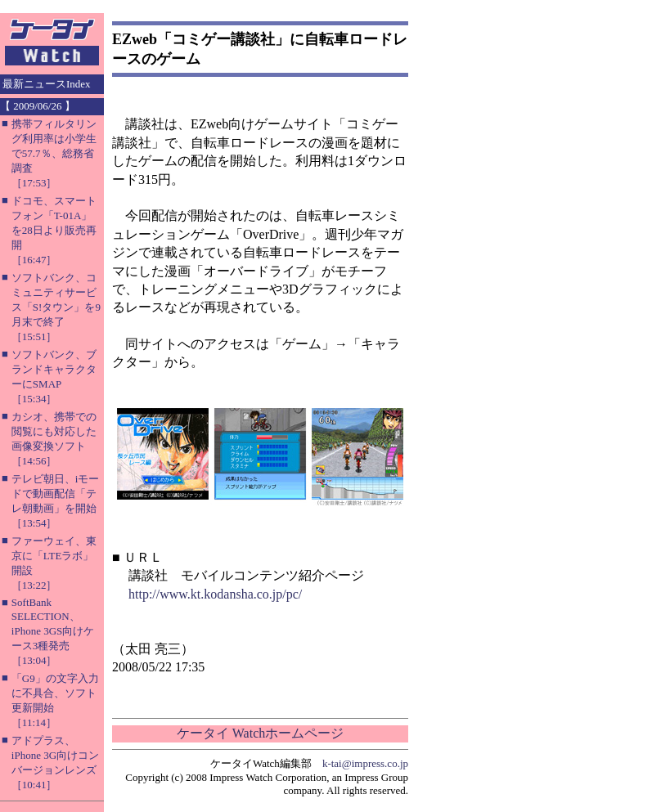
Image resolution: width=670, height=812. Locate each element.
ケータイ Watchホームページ (260, 733)
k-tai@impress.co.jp (365, 763)
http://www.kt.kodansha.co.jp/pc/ (215, 594)
